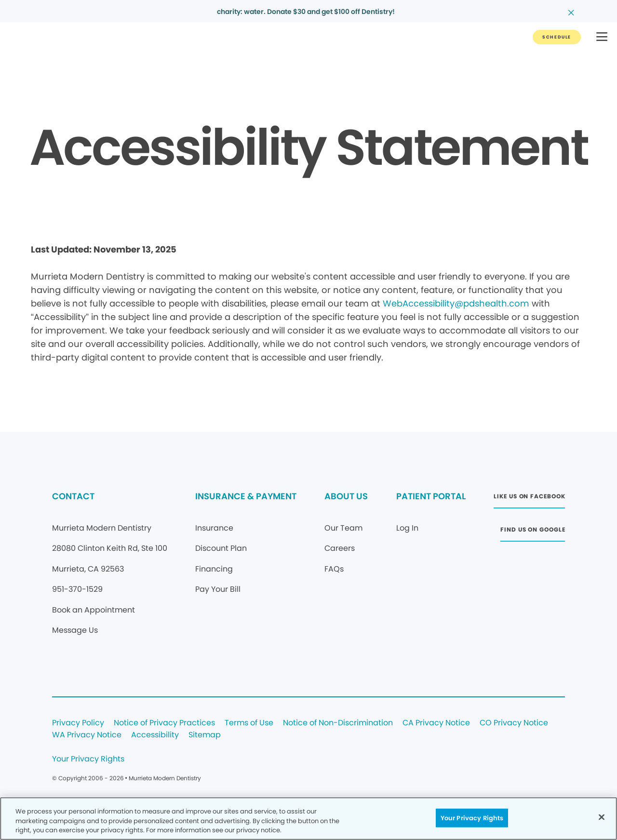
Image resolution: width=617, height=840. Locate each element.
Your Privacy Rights (88, 759)
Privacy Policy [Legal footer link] (78, 723)
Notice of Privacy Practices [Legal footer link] (164, 723)
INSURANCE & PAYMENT (246, 496)
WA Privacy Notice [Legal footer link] (87, 735)
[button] (602, 37)
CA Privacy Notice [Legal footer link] (436, 723)
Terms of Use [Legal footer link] (249, 723)
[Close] (602, 817)
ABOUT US (346, 496)
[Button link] (557, 37)
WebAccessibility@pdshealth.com (456, 303)
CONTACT (73, 496)
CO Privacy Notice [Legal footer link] (514, 723)
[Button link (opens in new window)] (529, 499)
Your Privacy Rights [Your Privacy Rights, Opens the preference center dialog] (472, 818)
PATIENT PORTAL (431, 496)
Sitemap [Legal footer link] (205, 735)
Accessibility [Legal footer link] (155, 735)
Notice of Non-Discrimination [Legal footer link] (338, 723)
